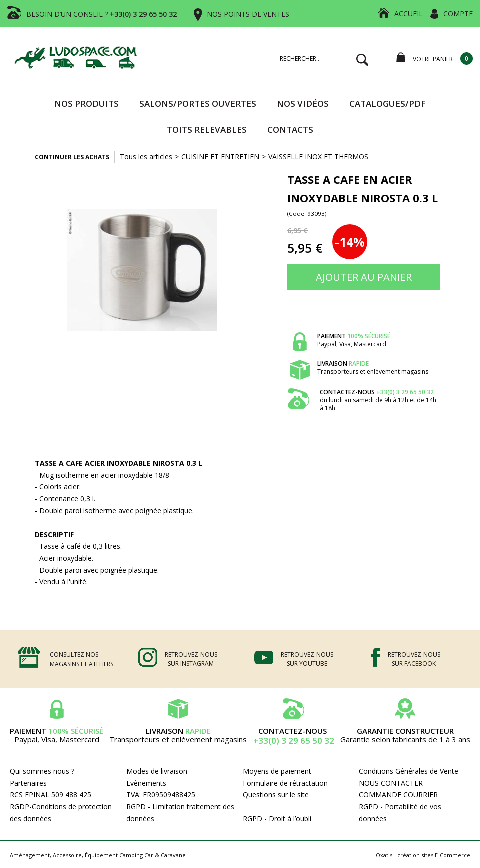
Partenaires (28, 783)
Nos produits (87, 104)
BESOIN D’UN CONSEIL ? (102, 14)
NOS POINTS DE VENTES (248, 14)
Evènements (146, 783)
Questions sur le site (276, 794)
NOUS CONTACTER (391, 783)
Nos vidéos (303, 104)
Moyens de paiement (277, 771)
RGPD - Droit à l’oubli (277, 818)
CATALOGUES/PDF (387, 104)
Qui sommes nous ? (42, 771)
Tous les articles (146, 156)
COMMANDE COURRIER (398, 794)
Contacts (290, 130)
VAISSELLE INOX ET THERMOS (318, 156)
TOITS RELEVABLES (207, 130)
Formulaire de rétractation (285, 783)
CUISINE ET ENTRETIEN (220, 156)
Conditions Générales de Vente (408, 771)
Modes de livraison (157, 771)
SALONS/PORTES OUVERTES (198, 104)
